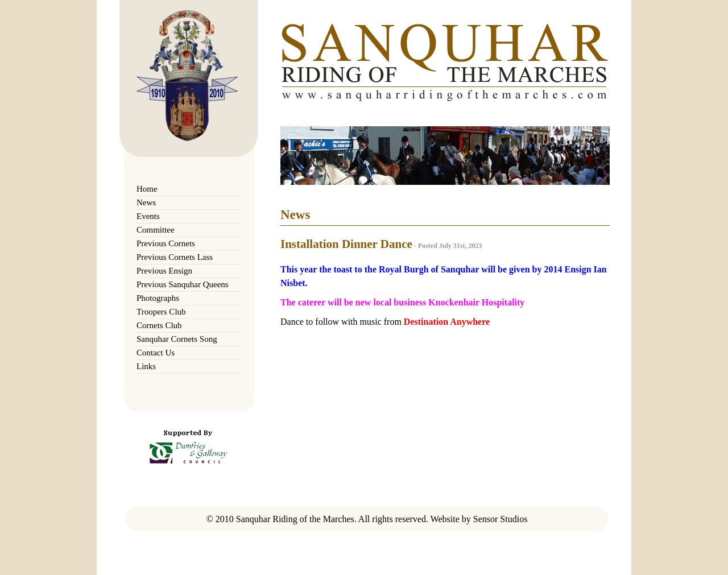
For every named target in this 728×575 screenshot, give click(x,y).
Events (148, 216)
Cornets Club (159, 325)
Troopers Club (161, 312)
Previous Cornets (166, 243)
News (146, 202)
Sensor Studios (500, 519)
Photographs (158, 298)
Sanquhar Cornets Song (177, 339)
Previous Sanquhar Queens (183, 284)
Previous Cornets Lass (175, 257)
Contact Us (156, 353)
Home (147, 189)
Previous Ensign (164, 271)
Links (146, 366)
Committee (156, 230)
